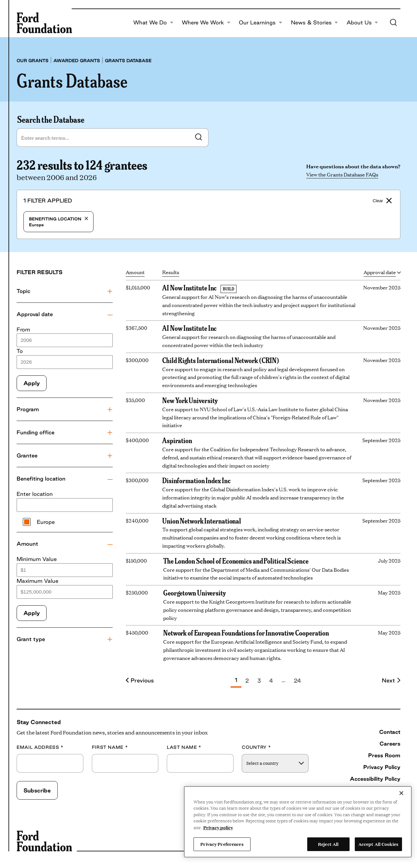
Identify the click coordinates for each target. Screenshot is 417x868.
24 (297, 681)
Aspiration (177, 440)
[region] (298, 822)
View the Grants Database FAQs (342, 174)
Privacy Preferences (222, 844)
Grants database (128, 61)
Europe (58, 222)
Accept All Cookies (378, 844)
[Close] (401, 793)
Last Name (184, 747)
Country (256, 747)
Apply (32, 383)
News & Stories (315, 23)
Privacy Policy (382, 767)
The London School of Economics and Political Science (236, 561)
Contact (390, 732)
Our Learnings (261, 23)
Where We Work (206, 23)
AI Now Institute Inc (189, 287)
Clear (382, 201)
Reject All (328, 844)
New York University (190, 400)
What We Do (153, 23)
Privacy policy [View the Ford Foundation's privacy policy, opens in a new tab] (218, 827)
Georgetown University (194, 593)
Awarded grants (77, 61)
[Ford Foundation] (44, 23)
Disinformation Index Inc (196, 480)
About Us (363, 23)
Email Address (40, 747)
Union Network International (202, 521)
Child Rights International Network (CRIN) (221, 360)
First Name (110, 747)
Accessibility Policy (375, 779)
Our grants (33, 61)
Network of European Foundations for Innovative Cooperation (246, 633)
